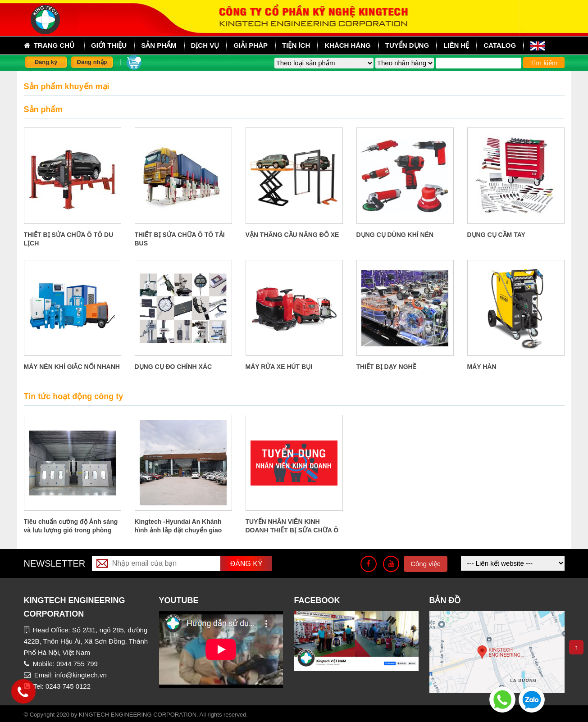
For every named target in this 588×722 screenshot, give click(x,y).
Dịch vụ (205, 45)
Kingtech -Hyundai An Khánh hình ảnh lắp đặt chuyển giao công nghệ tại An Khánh (178, 530)
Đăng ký (46, 62)
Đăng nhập (92, 62)
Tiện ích (296, 45)
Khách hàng (348, 45)
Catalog (500, 45)
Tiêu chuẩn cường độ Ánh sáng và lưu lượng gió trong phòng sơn (71, 530)
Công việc (425, 564)
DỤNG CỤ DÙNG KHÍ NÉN (395, 235)
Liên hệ (456, 45)
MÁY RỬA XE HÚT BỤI (279, 367)
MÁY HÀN (482, 367)
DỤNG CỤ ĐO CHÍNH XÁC (173, 367)
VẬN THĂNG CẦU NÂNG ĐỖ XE (292, 235)
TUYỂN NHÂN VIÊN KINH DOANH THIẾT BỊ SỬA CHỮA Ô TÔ (292, 530)
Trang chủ (49, 45)
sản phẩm (159, 45)
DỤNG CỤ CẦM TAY (496, 235)
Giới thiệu (109, 45)
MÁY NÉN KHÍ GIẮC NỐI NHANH (72, 367)
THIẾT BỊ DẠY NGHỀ (386, 367)
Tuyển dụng (407, 45)
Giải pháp (251, 45)
